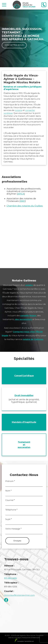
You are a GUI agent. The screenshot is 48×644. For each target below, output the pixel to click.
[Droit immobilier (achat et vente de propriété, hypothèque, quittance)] (24, 399)
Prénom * (10, 481)
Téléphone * (11, 510)
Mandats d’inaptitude (24, 422)
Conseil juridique (24, 376)
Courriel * (10, 500)
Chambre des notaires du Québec (25, 206)
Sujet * (9, 519)
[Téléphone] (44, 5)
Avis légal (18, 638)
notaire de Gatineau (33, 339)
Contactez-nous (14, 45)
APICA (21, 194)
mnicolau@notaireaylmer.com (19, 595)
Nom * (8, 491)
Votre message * (13, 529)
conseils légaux (28, 316)
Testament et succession (24, 445)
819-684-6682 (11, 578)
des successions (24, 319)
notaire (19, 110)
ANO (23, 201)
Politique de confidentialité (31, 638)
